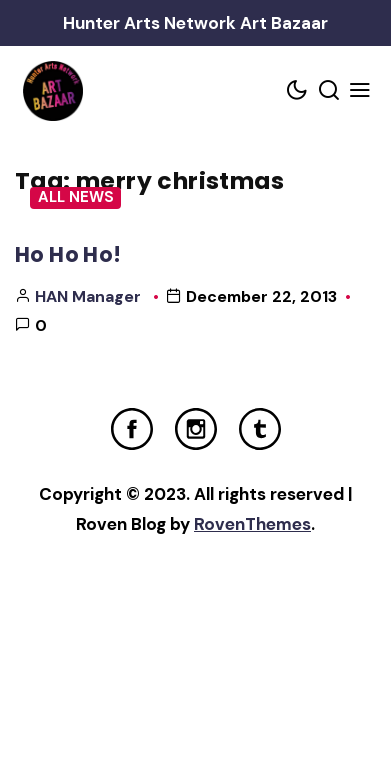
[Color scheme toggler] (298, 91)
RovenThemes (252, 524)
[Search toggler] (329, 91)
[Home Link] (52, 91)
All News (76, 197)
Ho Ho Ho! (68, 254)
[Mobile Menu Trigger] (361, 91)
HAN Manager (88, 296)
